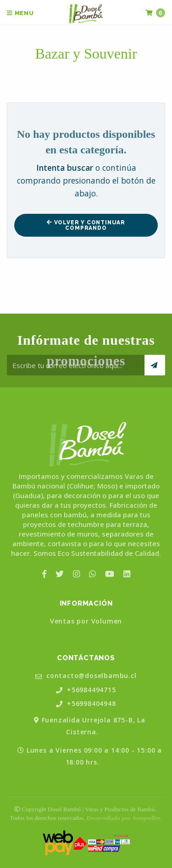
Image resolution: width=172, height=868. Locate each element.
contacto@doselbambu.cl (86, 676)
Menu (20, 13)
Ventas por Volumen (86, 621)
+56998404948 (86, 704)
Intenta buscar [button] (65, 168)
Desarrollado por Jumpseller (124, 818)
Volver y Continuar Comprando (86, 225)
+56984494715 (86, 690)
